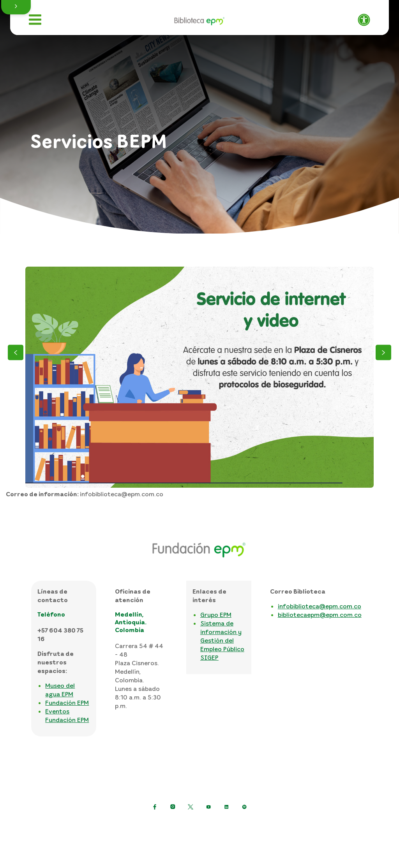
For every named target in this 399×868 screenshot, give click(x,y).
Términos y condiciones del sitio (243, 826)
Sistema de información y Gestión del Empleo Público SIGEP (222, 640)
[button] (16, 7)
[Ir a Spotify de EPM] (244, 807)
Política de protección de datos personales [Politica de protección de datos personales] (124, 826)
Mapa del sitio (318, 826)
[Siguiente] (383, 354)
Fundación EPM (67, 703)
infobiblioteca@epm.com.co (320, 606)
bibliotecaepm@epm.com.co (320, 615)
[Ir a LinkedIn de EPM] (226, 807)
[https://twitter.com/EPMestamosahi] (191, 807)
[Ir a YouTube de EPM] (208, 807)
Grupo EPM (216, 615)
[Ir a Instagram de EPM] (173, 807)
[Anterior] (16, 354)
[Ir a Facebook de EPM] (155, 807)
